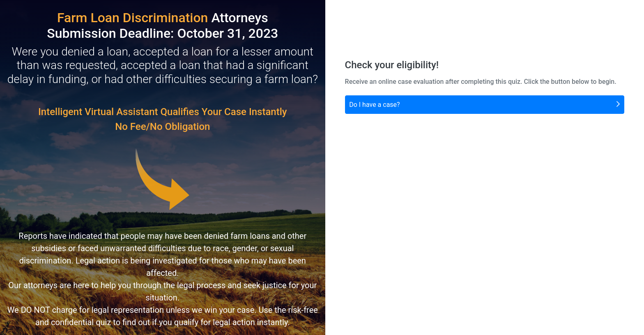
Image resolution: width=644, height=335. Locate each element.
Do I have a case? (484, 104)
